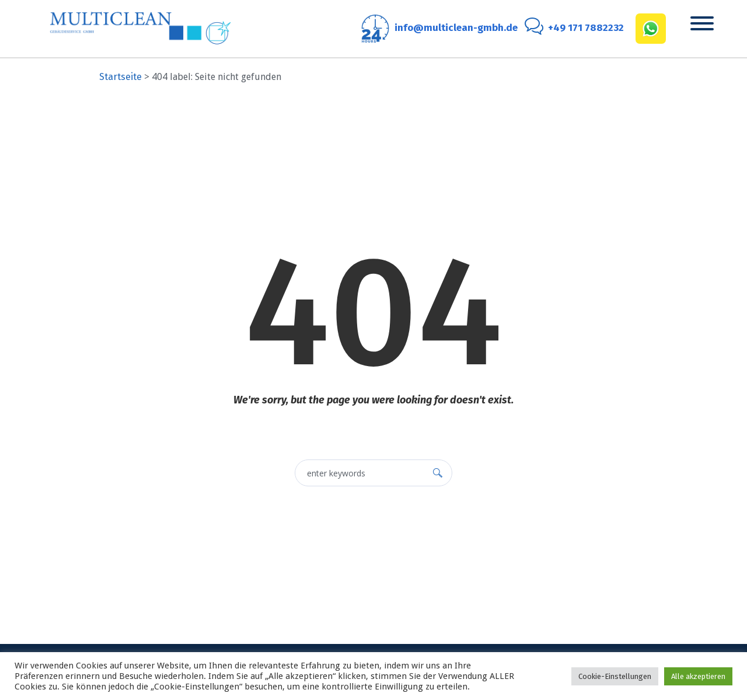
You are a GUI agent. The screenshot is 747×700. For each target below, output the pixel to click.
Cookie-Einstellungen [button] (615, 676)
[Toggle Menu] (702, 23)
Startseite (121, 77)
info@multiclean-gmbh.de (456, 28)
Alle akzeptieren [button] (698, 676)
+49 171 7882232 (586, 28)
